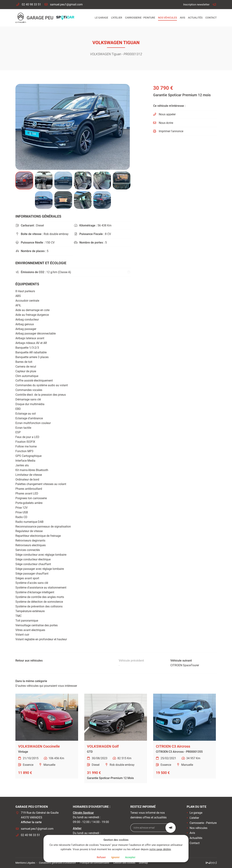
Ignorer (115, 857)
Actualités (195, 18)
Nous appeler (167, 114)
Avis (182, 18)
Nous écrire (166, 123)
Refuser (100, 857)
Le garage (101, 18)
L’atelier (117, 18)
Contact (211, 18)
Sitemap (143, 863)
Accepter (131, 857)
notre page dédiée (147, 849)
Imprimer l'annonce (171, 131)
